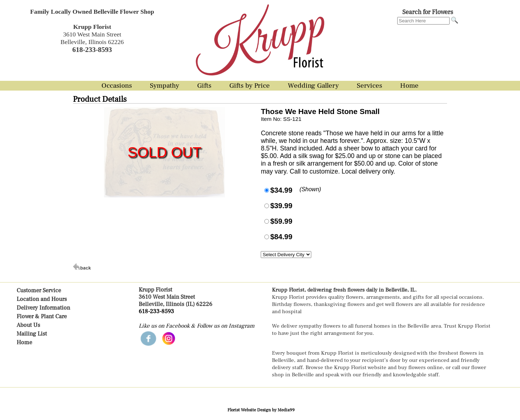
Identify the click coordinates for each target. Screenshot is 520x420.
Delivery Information (43, 308)
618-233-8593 (156, 311)
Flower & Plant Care (42, 316)
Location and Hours (42, 299)
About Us (28, 325)
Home (24, 342)
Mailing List (32, 334)
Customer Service (39, 290)
